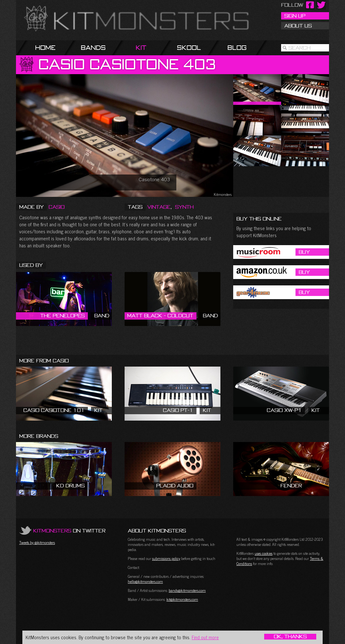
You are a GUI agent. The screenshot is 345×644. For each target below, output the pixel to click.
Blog (237, 47)
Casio (57, 207)
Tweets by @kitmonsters (37, 542)
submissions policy (166, 558)
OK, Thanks (290, 637)
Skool (189, 47)
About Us (298, 26)
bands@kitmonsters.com (187, 590)
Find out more (205, 637)
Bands (93, 47)
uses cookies (264, 553)
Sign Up (295, 16)
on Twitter (69, 531)
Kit (141, 47)
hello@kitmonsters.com (145, 581)
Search (299, 48)
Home (45, 47)
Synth (184, 207)
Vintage (159, 207)
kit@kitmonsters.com (182, 599)
